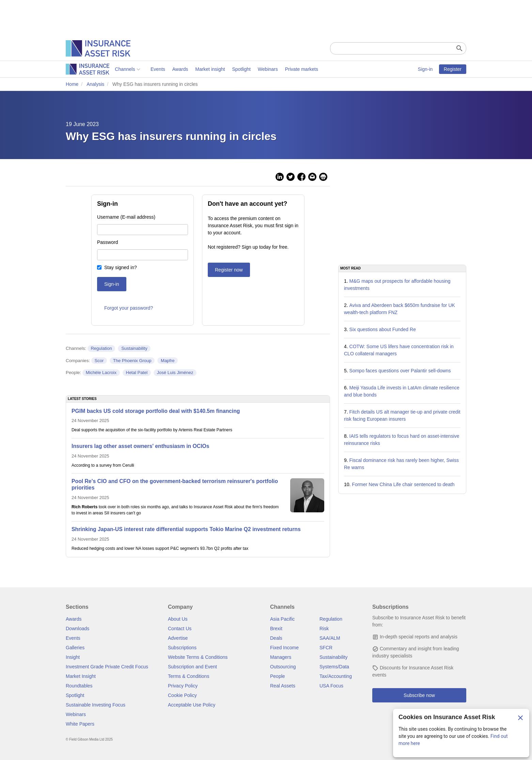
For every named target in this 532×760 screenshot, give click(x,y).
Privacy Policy (183, 686)
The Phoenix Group (132, 361)
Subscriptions (182, 648)
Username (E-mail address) (126, 217)
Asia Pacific (282, 619)
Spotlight (192, 69)
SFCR (326, 648)
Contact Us (180, 629)
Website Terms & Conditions (198, 657)
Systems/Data (334, 667)
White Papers (80, 724)
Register (453, 69)
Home (72, 84)
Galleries (75, 648)
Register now (229, 270)
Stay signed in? (121, 267)
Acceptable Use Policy (192, 705)
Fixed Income (284, 648)
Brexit (276, 629)
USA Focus (331, 686)
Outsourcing (283, 667)
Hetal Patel (137, 373)
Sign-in (425, 69)
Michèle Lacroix (101, 373)
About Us (178, 619)
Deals (276, 638)
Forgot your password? (129, 308)
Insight (73, 657)
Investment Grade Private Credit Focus (107, 667)
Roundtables (79, 686)
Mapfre (168, 361)
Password (107, 242)
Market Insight (81, 676)
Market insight (161, 69)
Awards (131, 69)
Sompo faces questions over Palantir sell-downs (400, 371)
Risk (324, 629)
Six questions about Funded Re (383, 329)
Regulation (101, 348)
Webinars (219, 69)
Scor (99, 361)
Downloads (77, 629)
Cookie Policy (182, 695)
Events (109, 69)
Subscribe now (419, 695)
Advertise (178, 638)
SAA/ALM (330, 638)
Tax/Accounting (336, 676)
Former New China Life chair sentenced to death (403, 484)
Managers (281, 657)
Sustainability (134, 348)
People (278, 676)
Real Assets (283, 686)
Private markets (252, 69)
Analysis (95, 84)
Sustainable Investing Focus (96, 705)
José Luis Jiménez (175, 373)
